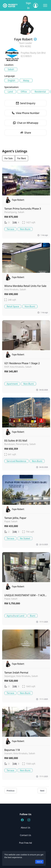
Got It (39, 862)
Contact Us (26, 835)
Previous (11, 791)
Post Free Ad (26, 843)
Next (42, 791)
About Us (26, 828)
